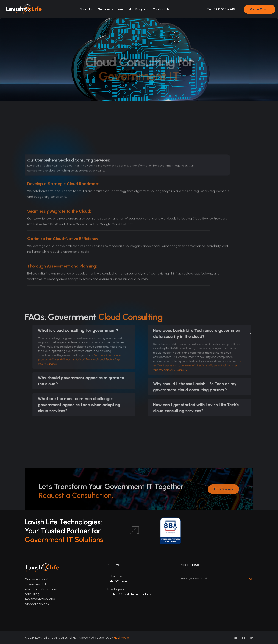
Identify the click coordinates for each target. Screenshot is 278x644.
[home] (22, 9)
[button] (105, 9)
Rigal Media (121, 638)
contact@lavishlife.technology (129, 594)
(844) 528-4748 (118, 581)
